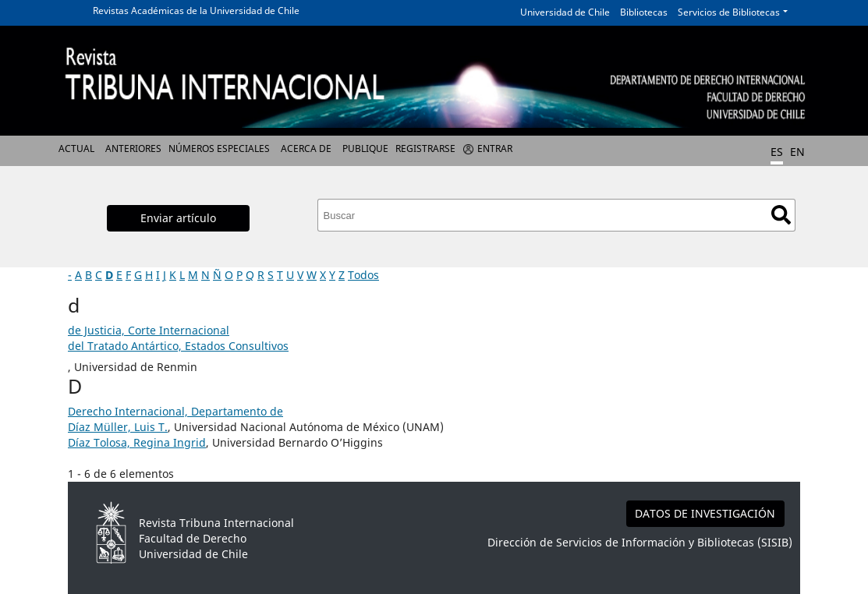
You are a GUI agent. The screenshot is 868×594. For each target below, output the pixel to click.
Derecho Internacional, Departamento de (175, 411)
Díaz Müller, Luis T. (118, 427)
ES (777, 152)
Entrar (495, 148)
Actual (76, 148)
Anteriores (133, 148)
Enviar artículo (178, 218)
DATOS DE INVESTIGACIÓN (705, 513)
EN (797, 152)
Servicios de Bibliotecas (729, 12)
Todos (363, 275)
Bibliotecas (644, 12)
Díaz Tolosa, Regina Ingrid (137, 442)
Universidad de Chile (565, 12)
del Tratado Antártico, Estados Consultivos (178, 346)
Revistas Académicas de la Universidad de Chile (196, 11)
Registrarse (425, 148)
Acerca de (306, 148)
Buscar (781, 215)
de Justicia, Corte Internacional (149, 330)
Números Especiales (219, 148)
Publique (365, 148)
